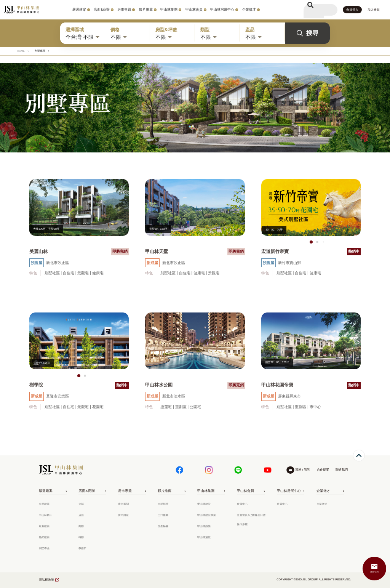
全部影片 (163, 504)
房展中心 (282, 504)
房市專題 (124, 10)
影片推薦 (146, 10)
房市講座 (123, 515)
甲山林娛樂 (204, 526)
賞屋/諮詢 (374, 572)
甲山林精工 (46, 515)
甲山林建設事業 (207, 515)
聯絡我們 (342, 470)
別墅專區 (44, 548)
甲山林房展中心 (222, 10)
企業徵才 (249, 10)
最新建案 (44, 526)
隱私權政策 (46, 580)
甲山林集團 (169, 10)
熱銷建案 (44, 537)
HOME (21, 51)
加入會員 (374, 10)
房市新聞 (123, 504)
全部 (81, 504)
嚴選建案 (79, 10)
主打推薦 (163, 515)
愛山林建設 (204, 504)
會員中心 (242, 504)
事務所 (82, 548)
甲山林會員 (194, 10)
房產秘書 (163, 526)
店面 (81, 515)
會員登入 (352, 10)
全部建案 (44, 504)
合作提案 (323, 470)
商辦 (81, 526)
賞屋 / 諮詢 (303, 470)
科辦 (81, 537)
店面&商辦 (102, 10)
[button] (311, 242)
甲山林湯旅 (204, 537)
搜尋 (307, 33)
